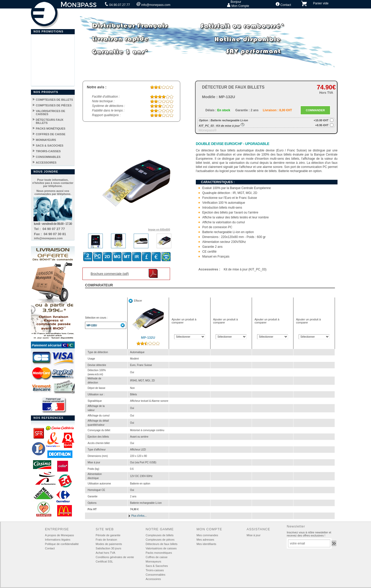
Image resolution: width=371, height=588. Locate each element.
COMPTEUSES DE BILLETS (54, 100)
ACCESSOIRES (46, 163)
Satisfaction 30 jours (108, 548)
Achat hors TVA (105, 553)
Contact (283, 4)
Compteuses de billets (159, 535)
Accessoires (153, 579)
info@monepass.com (153, 4)
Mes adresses (205, 540)
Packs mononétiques (159, 553)
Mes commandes (207, 535)
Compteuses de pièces (160, 540)
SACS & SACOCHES (50, 146)
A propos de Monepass (59, 535)
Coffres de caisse (157, 557)
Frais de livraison (106, 540)
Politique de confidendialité (62, 544)
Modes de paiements (109, 544)
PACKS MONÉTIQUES (51, 129)
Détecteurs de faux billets (162, 544)
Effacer (138, 301)
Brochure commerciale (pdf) (110, 274)
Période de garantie (108, 535)
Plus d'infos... (139, 516)
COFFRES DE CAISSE (51, 134)
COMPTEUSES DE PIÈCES (54, 105)
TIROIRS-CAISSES (48, 151)
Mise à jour (254, 535)
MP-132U (92, 325)
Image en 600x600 (159, 230)
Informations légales (57, 540)
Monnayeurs (153, 561)
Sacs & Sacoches (157, 566)
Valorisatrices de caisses (161, 548)
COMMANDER (315, 110)
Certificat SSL (104, 561)
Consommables (155, 575)
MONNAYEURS (46, 140)
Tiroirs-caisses (155, 570)
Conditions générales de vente (115, 557)
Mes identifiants (206, 544)
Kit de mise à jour (230, 126)
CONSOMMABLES (48, 157)
